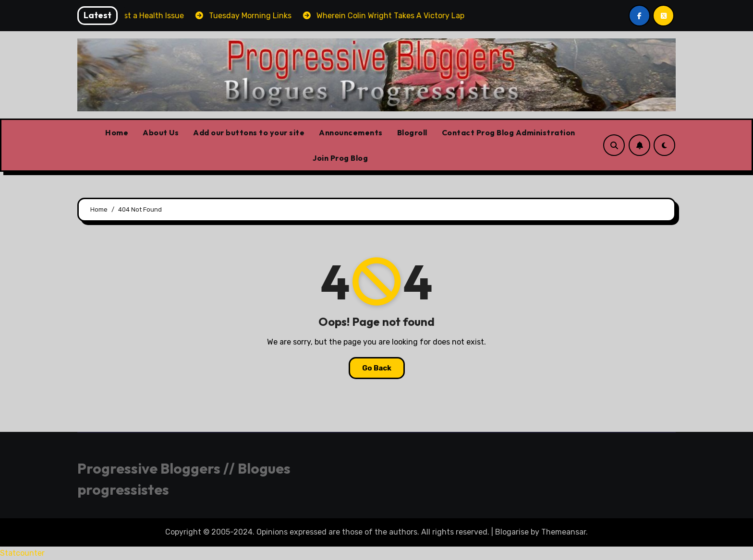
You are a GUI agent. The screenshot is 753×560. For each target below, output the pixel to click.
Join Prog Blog (340, 158)
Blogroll (412, 132)
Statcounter (22, 553)
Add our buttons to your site (249, 132)
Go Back (377, 368)
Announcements (351, 132)
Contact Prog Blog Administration (509, 132)
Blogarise (512, 532)
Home (117, 132)
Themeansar (564, 532)
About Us (161, 132)
